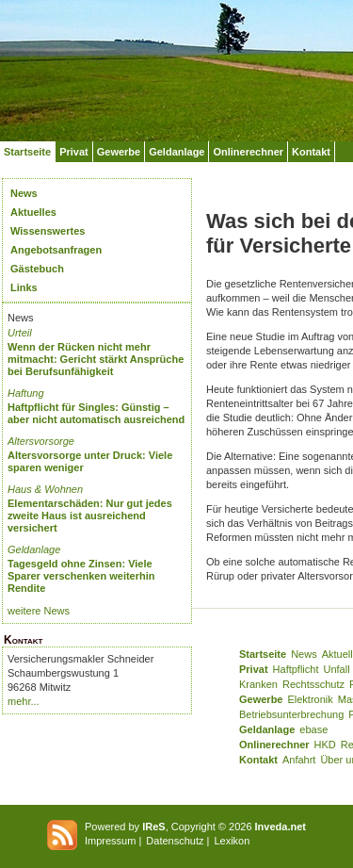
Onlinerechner (248, 152)
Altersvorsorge (41, 441)
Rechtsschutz (313, 684)
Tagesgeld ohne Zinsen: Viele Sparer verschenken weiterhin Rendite (81, 576)
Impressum (110, 841)
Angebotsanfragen (56, 250)
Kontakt (311, 152)
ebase (313, 729)
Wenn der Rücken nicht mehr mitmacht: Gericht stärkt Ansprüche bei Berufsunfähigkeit (96, 359)
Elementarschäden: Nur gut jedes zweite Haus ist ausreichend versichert (90, 516)
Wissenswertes (48, 231)
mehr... (24, 701)
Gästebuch (37, 269)
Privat (74, 152)
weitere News (39, 611)
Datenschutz (175, 841)
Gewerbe (119, 152)
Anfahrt (299, 760)
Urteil (20, 333)
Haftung (26, 393)
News (24, 193)
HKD (325, 745)
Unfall (337, 669)
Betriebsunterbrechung (291, 714)
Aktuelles (33, 212)
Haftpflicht (296, 669)
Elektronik (310, 699)
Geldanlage (176, 152)
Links (24, 287)
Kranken (258, 684)
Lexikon (232, 841)
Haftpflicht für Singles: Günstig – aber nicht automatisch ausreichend (96, 413)
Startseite (27, 152)
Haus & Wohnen (45, 489)
